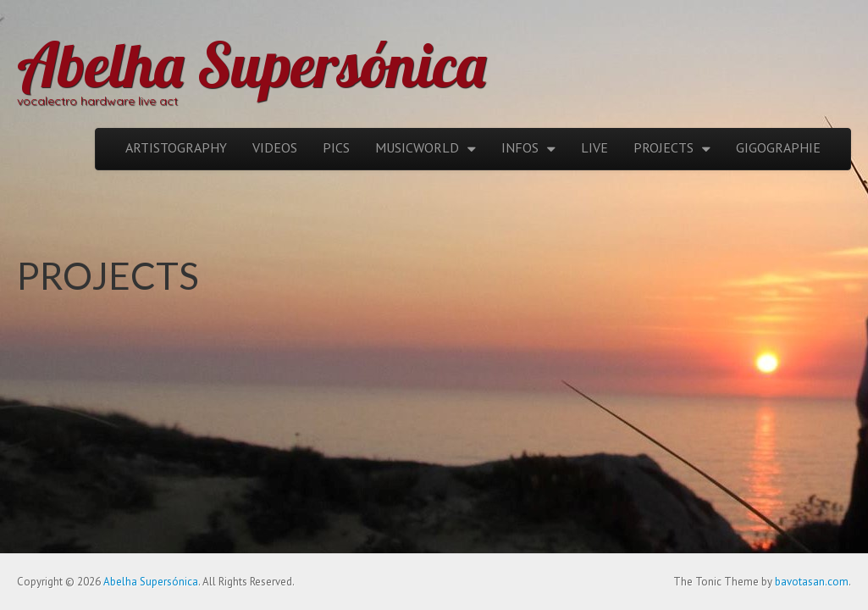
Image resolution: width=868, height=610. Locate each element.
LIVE (594, 147)
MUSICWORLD (417, 147)
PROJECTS (663, 147)
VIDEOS (275, 147)
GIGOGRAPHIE (778, 147)
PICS (336, 147)
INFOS (520, 147)
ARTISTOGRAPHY (176, 147)
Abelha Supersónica (252, 64)
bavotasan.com (812, 582)
